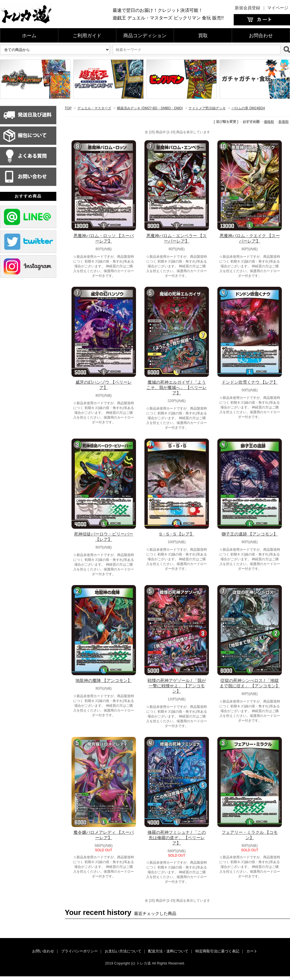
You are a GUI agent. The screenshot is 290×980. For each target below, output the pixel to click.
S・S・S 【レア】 (177, 534)
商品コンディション (145, 36)
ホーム (29, 36)
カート (252, 951)
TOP (68, 108)
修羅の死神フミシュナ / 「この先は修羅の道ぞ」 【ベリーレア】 (177, 838)
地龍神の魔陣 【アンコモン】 (103, 680)
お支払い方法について (123, 951)
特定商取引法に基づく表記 (217, 951)
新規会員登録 (247, 8)
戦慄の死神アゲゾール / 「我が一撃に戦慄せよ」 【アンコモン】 (177, 686)
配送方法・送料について (168, 951)
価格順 (269, 122)
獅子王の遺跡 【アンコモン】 (250, 534)
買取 (203, 36)
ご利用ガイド (87, 36)
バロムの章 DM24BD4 (248, 108)
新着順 (284, 122)
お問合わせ (261, 36)
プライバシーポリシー (79, 951)
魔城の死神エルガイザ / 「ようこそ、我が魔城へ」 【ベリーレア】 (177, 387)
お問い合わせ (43, 951)
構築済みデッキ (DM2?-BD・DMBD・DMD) (150, 108)
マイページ (278, 8)
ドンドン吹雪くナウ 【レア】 (250, 382)
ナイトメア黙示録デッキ (207, 108)
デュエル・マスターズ (94, 108)
